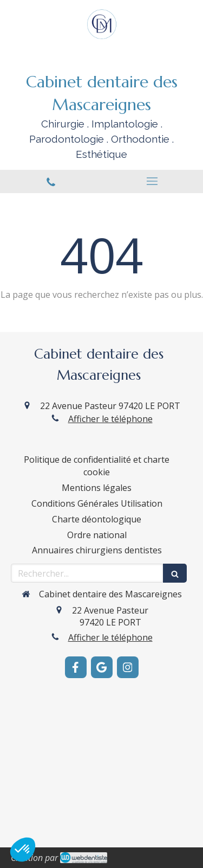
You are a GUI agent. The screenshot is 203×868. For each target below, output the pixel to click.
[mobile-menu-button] (153, 181)
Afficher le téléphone (110, 419)
